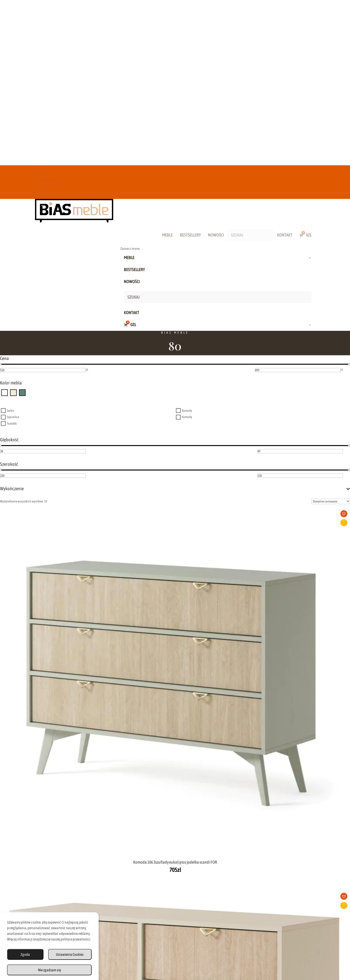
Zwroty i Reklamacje (49, 179)
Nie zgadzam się (49, 970)
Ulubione (41, 190)
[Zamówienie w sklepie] (331, 501)
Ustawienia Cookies (70, 954)
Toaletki (12, 423)
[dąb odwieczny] (4, 392)
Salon (10, 411)
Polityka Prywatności (221, 954)
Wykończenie (175, 489)
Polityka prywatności (49, 185)
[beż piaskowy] (13, 392)
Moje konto (42, 196)
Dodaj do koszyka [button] (53, 523)
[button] (55, 515)
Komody (187, 411)
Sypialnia (13, 417)
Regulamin (42, 168)
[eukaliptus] (22, 392)
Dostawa (41, 174)
